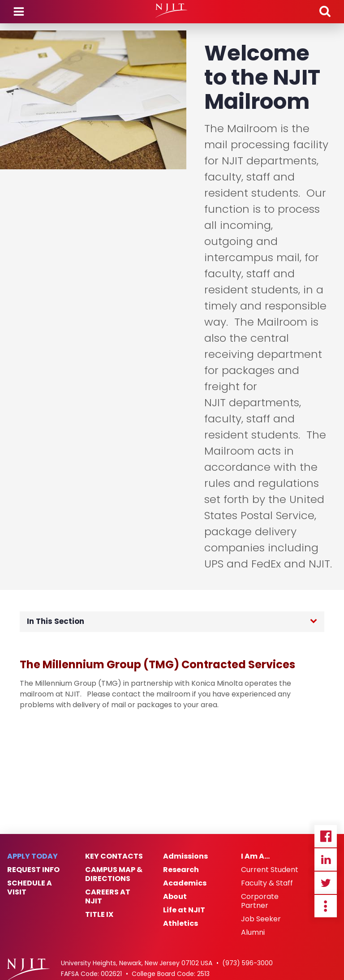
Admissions (185, 856)
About (175, 897)
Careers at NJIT (108, 897)
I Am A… (255, 856)
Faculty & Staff (267, 883)
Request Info (33, 870)
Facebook (326, 836)
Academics (185, 883)
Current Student (270, 870)
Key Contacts (114, 856)
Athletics (181, 924)
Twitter (326, 883)
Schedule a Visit (30, 888)
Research (181, 870)
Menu (19, 12)
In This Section (56, 621)
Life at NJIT (184, 910)
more (326, 906)
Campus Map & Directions (114, 874)
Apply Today (32, 856)
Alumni (253, 933)
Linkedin (326, 860)
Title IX (99, 915)
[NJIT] (172, 11)
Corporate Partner (260, 901)
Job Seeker (261, 919)
